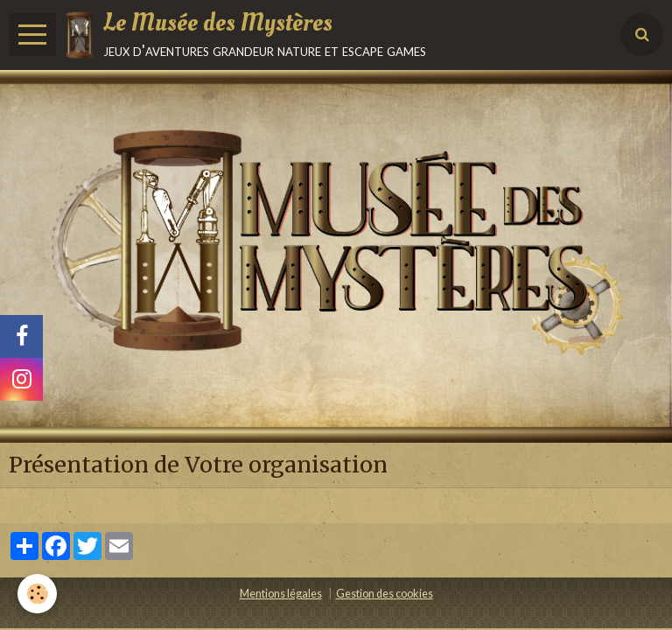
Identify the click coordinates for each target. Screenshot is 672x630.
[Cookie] (37, 594)
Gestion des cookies (385, 594)
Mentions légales (281, 594)
